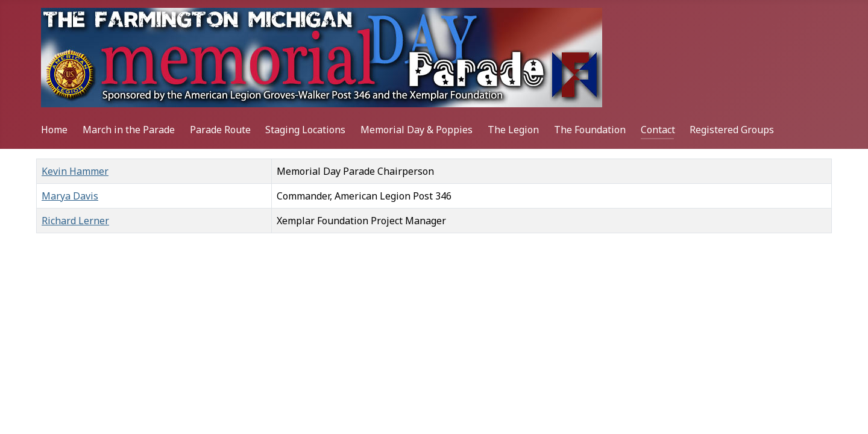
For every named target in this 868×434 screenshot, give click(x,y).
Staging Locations (305, 130)
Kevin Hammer (75, 171)
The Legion (513, 130)
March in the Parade (129, 130)
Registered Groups (732, 130)
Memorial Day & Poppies (417, 130)
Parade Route (220, 130)
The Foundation (590, 130)
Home (54, 130)
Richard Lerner (75, 221)
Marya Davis (70, 196)
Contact (658, 130)
